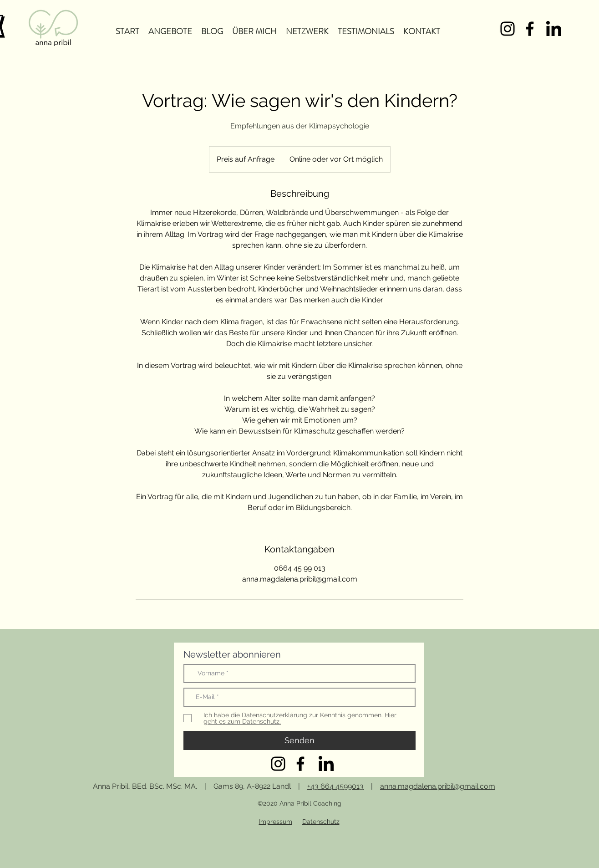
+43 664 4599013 (335, 786)
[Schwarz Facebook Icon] (530, 29)
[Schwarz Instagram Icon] (508, 29)
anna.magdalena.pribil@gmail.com (438, 786)
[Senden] (299, 740)
